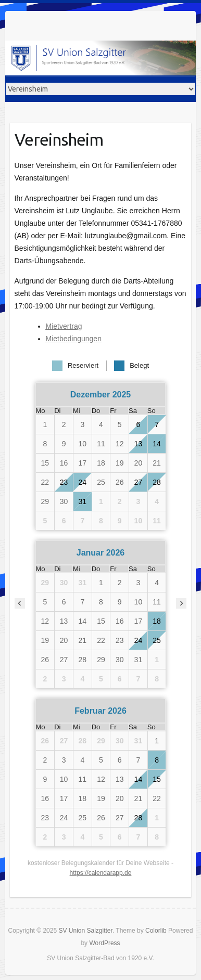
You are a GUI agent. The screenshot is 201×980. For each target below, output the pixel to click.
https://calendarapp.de (101, 873)
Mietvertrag (64, 326)
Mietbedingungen (74, 339)
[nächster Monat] (181, 603)
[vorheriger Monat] (20, 603)
